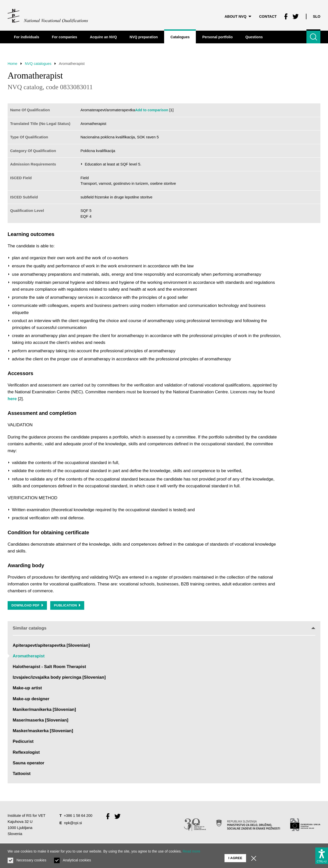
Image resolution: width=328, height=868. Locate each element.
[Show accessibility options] (322, 854)
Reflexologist (26, 753)
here (12, 399)
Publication (68, 606)
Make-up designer (31, 700)
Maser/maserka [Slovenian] (40, 721)
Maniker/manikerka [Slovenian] (44, 710)
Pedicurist (23, 742)
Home (13, 63)
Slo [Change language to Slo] (316, 15)
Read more (191, 851)
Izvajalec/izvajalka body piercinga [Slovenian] (59, 678)
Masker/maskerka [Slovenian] (43, 732)
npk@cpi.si (74, 824)
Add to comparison (152, 110)
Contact (266, 15)
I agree (235, 855)
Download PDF (28, 606)
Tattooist (22, 775)
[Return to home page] (48, 15)
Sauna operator (29, 764)
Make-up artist (27, 689)
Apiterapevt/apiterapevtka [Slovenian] (51, 646)
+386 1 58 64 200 (79, 816)
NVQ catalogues (40, 63)
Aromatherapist (29, 657)
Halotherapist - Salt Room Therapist (49, 668)
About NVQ (235, 15)
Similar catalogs (164, 629)
